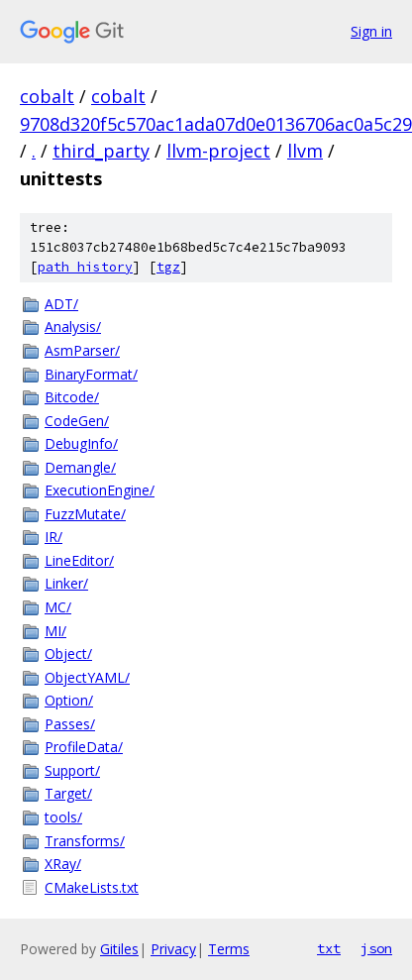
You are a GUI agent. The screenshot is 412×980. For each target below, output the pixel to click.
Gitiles (119, 949)
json (376, 948)
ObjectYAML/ (87, 677)
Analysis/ (73, 327)
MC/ (58, 607)
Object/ (68, 653)
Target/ (68, 793)
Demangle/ (80, 467)
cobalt (47, 96)
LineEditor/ (79, 560)
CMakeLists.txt (92, 887)
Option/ (69, 700)
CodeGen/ (77, 421)
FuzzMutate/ (85, 514)
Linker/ (66, 583)
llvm (305, 151)
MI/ (55, 631)
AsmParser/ (82, 350)
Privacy (173, 949)
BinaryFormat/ (91, 374)
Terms (229, 949)
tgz (168, 267)
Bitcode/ (72, 397)
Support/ (72, 770)
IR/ (53, 537)
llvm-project (218, 151)
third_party (101, 151)
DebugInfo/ (81, 443)
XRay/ (63, 864)
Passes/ (70, 724)
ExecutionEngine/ (100, 490)
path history (85, 267)
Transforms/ (85, 841)
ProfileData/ (84, 747)
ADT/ (61, 304)
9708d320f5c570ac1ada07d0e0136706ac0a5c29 (216, 124)
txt (329, 948)
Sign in (371, 31)
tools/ (63, 817)
